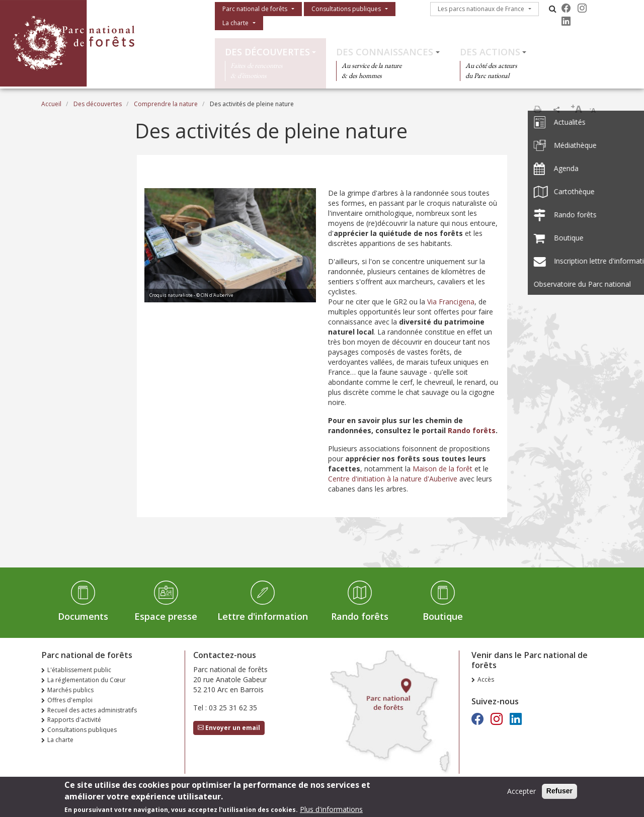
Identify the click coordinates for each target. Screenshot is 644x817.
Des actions (490, 52)
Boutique (443, 616)
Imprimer (537, 109)
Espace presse (166, 616)
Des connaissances (385, 52)
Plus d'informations (331, 810)
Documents (83, 616)
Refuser (559, 792)
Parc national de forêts (255, 9)
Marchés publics (70, 690)
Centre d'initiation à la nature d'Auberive (393, 479)
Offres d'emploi (70, 700)
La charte (235, 23)
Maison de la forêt (442, 469)
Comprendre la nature (166, 104)
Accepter (521, 792)
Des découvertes (267, 52)
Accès (486, 679)
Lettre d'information (263, 616)
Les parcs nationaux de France (481, 9)
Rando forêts (472, 430)
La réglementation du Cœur (87, 680)
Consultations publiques (346, 9)
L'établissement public (79, 670)
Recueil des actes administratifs (92, 710)
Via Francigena (451, 302)
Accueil (51, 104)
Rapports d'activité (74, 720)
